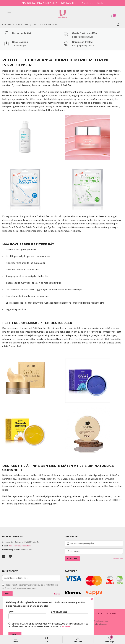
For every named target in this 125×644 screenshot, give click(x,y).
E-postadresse (69, 615)
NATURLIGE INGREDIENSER (39, 3)
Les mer (57, 594)
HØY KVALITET (69, 3)
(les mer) (66, 627)
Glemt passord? (117, 559)
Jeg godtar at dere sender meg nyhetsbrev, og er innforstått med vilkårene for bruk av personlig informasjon (30, 587)
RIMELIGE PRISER (92, 3)
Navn (27, 615)
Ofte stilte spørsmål (106, 614)
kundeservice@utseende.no (20, 546)
